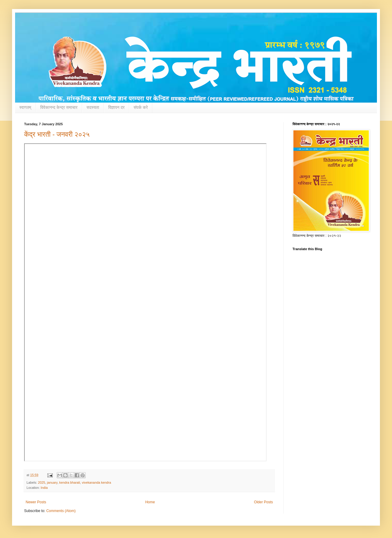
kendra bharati (70, 482)
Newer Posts (36, 502)
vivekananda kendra (97, 482)
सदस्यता (93, 107)
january (52, 482)
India (44, 488)
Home (150, 502)
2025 (42, 482)
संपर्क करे (141, 107)
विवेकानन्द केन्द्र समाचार (59, 107)
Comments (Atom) (61, 511)
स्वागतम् (25, 107)
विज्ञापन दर (116, 107)
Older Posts (263, 502)
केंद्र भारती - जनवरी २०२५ (57, 134)
